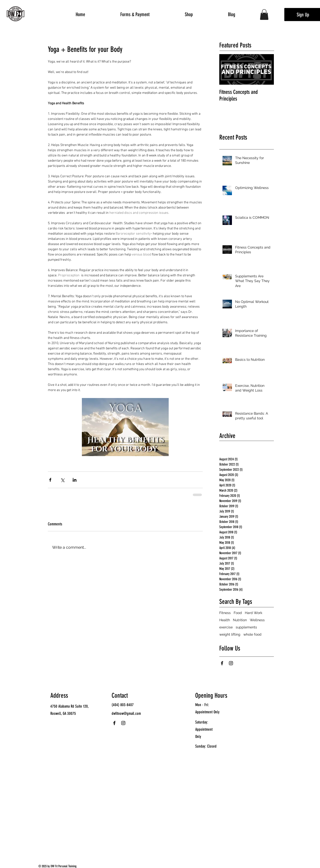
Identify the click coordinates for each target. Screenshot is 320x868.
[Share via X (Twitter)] (62, 480)
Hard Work (254, 613)
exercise (226, 627)
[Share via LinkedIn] (75, 480)
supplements (246, 627)
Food (238, 613)
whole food (252, 634)
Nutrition (240, 620)
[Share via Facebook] (50, 480)
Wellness (257, 620)
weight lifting (230, 634)
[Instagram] (231, 663)
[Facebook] (222, 663)
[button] (264, 15)
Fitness (225, 613)
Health (225, 620)
